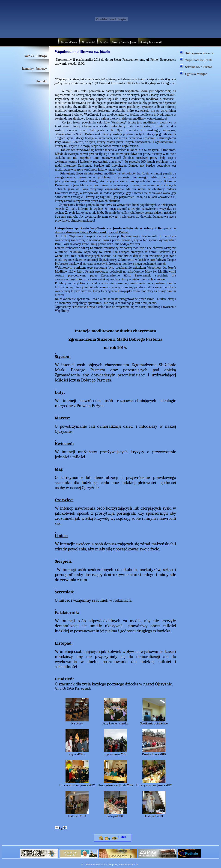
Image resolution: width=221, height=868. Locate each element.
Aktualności (88, 42)
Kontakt (42, 81)
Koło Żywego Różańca (199, 53)
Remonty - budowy (34, 69)
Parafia (104, 42)
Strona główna (69, 42)
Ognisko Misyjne (196, 74)
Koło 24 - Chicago (36, 56)
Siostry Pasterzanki (151, 42)
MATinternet (90, 865)
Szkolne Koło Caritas (199, 67)
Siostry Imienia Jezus (124, 42)
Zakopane (112, 865)
